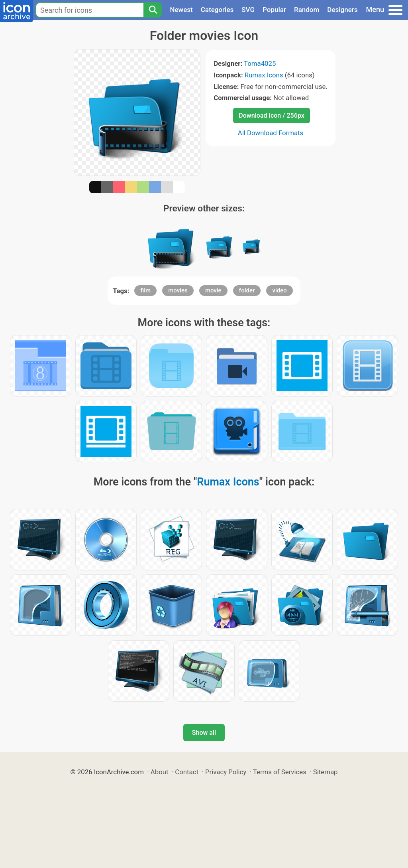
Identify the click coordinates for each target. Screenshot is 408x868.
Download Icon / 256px (271, 115)
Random (307, 10)
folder (247, 290)
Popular (274, 10)
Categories (217, 10)
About (160, 772)
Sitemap (326, 772)
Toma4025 (260, 63)
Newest (181, 10)
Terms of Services (280, 772)
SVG (248, 10)
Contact (187, 772)
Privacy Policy (226, 772)
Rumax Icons (264, 75)
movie (213, 290)
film (145, 290)
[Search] (153, 10)
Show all (204, 733)
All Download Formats (271, 133)
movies (178, 290)
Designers (342, 10)
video (279, 290)
